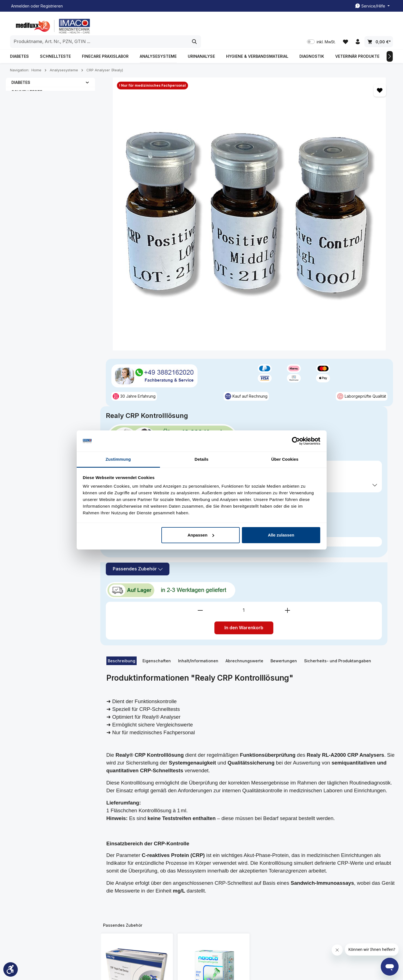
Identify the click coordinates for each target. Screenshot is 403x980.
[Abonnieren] (346, 792)
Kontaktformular (56, 895)
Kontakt (118, 868)
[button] (87, 71)
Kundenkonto (190, 859)
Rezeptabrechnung (196, 893)
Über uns (119, 885)
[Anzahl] (324, 254)
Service (187, 844)
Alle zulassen (281, 535)
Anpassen (201, 535)
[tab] (122, 305)
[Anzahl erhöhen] (367, 254)
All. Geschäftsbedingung (267, 866)
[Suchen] (290, 25)
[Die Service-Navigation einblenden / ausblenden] (372, 6)
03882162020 (31, 869)
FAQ (115, 894)
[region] (175, 128)
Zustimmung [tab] (118, 459)
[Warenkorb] (379, 25)
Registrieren (52, 6)
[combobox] (195, 25)
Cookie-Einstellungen (265, 910)
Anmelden (20, 6)
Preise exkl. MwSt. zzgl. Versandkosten (291, 180)
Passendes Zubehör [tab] (123, 569)
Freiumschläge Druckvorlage (191, 880)
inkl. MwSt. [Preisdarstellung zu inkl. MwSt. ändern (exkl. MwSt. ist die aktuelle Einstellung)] (320, 25)
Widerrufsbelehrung (263, 901)
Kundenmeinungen (128, 859)
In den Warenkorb (324, 271)
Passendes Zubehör (285, 222)
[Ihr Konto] (357, 25)
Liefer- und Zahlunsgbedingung (263, 879)
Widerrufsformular (261, 918)
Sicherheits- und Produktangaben (338, 304)
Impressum (121, 877)
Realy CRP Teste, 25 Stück (137, 664)
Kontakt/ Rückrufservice (200, 868)
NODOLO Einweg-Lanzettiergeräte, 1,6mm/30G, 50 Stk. (213, 666)
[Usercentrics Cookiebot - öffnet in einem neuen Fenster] (296, 441)
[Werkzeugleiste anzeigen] (11, 969)
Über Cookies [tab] (285, 459)
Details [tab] (202, 459)
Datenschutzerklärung (265, 892)
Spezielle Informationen (262, 848)
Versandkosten (263, 959)
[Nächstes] (390, 45)
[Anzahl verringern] (280, 254)
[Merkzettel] (344, 25)
